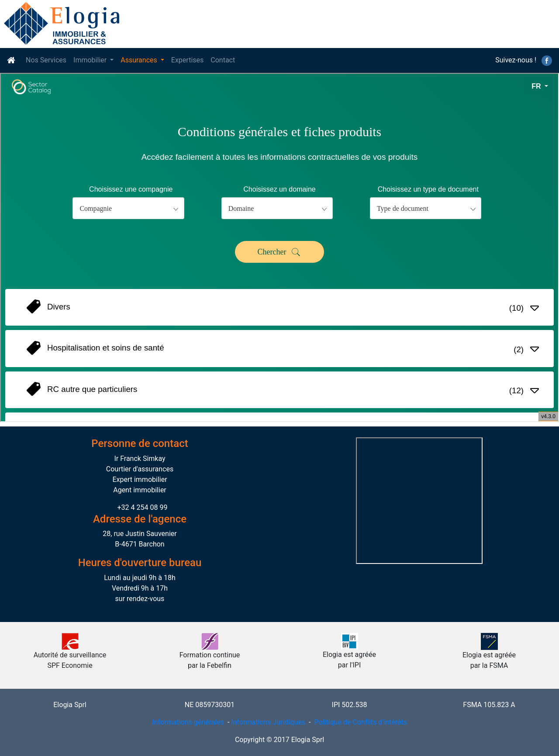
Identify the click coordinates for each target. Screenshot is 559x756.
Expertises (187, 60)
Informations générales (188, 722)
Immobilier (91, 60)
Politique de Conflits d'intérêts (359, 722)
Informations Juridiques (268, 722)
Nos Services (46, 60)
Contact (223, 60)
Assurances (140, 60)
